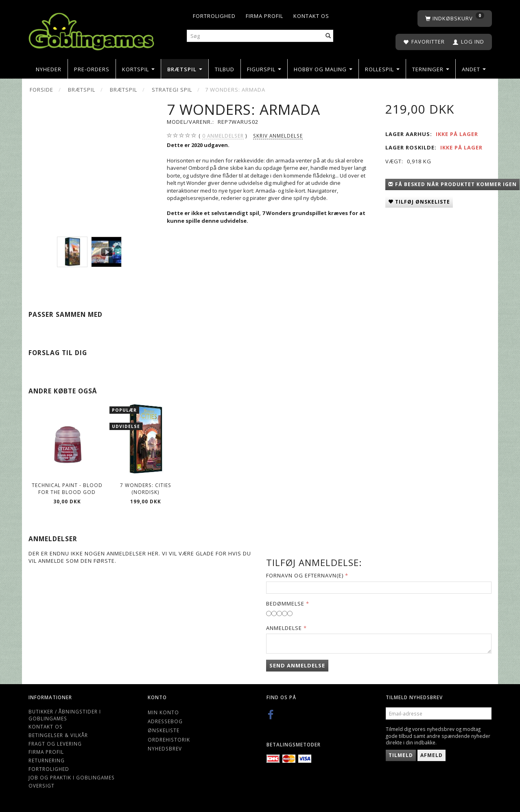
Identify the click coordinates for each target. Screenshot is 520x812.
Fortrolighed (214, 16)
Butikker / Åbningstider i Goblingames (65, 715)
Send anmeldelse (297, 665)
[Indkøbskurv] (455, 19)
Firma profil (264, 16)
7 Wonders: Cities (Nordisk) (146, 488)
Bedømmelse (285, 604)
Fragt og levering (55, 744)
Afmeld (432, 755)
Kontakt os (311, 16)
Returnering (47, 760)
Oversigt (42, 786)
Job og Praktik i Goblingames (72, 777)
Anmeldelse (284, 628)
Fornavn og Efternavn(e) (305, 575)
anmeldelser (223, 136)
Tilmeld (401, 755)
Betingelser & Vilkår (58, 735)
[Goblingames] (91, 30)
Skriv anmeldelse (278, 136)
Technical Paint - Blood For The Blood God (67, 488)
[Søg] (328, 36)
